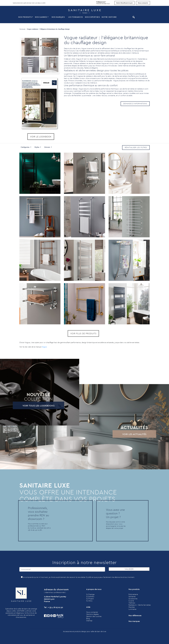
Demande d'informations (135, 104)
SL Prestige (90, 594)
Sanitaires (132, 596)
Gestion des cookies (94, 616)
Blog (88, 618)
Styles (37, 147)
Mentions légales (92, 614)
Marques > (23, 29)
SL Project (90, 599)
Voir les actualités (127, 434)
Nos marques (58, 17)
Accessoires (133, 599)
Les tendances (76, 17)
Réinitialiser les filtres (136, 147)
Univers (47, 147)
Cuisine (131, 601)
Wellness (132, 603)
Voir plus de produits (76, 333)
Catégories (25, 147)
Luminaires (132, 609)
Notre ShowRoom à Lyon (124, 3)
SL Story (89, 601)
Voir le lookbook (41, 137)
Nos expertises (92, 17)
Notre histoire (109, 17)
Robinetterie (133, 594)
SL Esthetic (90, 596)
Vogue (44, 347)
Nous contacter (143, 3)
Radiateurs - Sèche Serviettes (140, 605)
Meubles (132, 607)
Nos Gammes (41, 17)
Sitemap (89, 621)
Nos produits (25, 17)
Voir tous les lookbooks (31, 406)
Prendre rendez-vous (103, 2)
